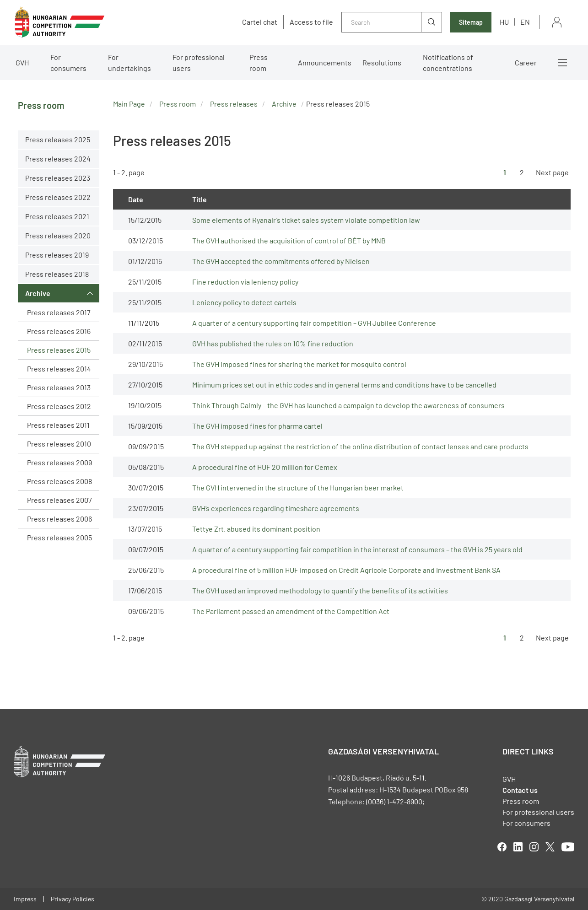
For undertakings (129, 62)
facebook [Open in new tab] (502, 847)
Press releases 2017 (59, 312)
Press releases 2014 (59, 369)
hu (504, 22)
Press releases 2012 (59, 406)
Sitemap (471, 22)
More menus (562, 63)
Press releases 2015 (59, 350)
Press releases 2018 (57, 274)
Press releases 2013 (59, 387)
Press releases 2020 (58, 235)
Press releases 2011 (58, 425)
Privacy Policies (73, 899)
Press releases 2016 (59, 331)
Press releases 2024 (58, 159)
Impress (25, 899)
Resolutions (382, 62)
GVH (22, 62)
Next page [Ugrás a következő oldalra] (552, 172)
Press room (259, 62)
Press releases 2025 (58, 139)
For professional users (199, 62)
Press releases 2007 (59, 500)
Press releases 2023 (58, 178)
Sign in (557, 22)
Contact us (520, 790)
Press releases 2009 (59, 462)
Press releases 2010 (59, 444)
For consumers (68, 62)
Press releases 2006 (59, 519)
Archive (38, 293)
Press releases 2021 (57, 216)
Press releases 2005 (59, 537)
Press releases (234, 104)
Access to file (311, 22)
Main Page (129, 104)
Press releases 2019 (57, 255)
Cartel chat (260, 22)
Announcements (325, 62)
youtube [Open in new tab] (568, 847)
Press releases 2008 (59, 481)
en (525, 22)
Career (526, 62)
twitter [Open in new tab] (550, 847)
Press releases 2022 (58, 197)
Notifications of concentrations (448, 62)
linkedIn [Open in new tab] (518, 847)
